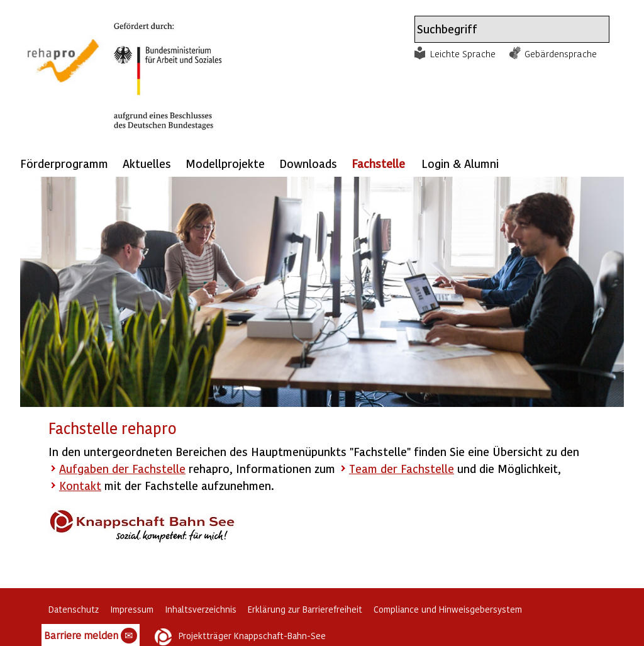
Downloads (308, 163)
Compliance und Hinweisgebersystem (448, 609)
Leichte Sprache (463, 53)
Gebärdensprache (561, 53)
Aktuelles (147, 163)
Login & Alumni (460, 163)
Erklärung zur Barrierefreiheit (305, 609)
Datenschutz (74, 609)
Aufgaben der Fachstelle (122, 468)
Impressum (132, 609)
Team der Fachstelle (402, 468)
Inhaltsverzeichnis (201, 609)
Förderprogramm (64, 163)
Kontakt (80, 485)
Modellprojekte (225, 163)
